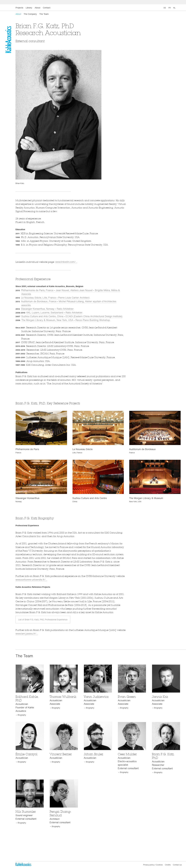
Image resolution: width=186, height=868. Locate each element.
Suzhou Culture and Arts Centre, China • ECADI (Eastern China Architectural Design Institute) (72, 316)
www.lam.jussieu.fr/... (27, 634)
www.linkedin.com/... (66, 262)
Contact (47, 8)
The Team (44, 14)
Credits (168, 865)
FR (170, 8)
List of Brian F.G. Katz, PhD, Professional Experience (43, 620)
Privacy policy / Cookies (153, 865)
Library (29, 8)
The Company (30, 14)
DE (165, 8)
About (38, 8)
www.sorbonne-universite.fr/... (31, 580)
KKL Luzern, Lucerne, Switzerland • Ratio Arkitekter (54, 313)
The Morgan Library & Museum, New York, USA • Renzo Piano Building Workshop (66, 320)
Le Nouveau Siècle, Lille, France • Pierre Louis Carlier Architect (55, 298)
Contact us (177, 865)
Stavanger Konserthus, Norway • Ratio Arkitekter (47, 309)
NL (174, 8)
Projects (19, 8)
